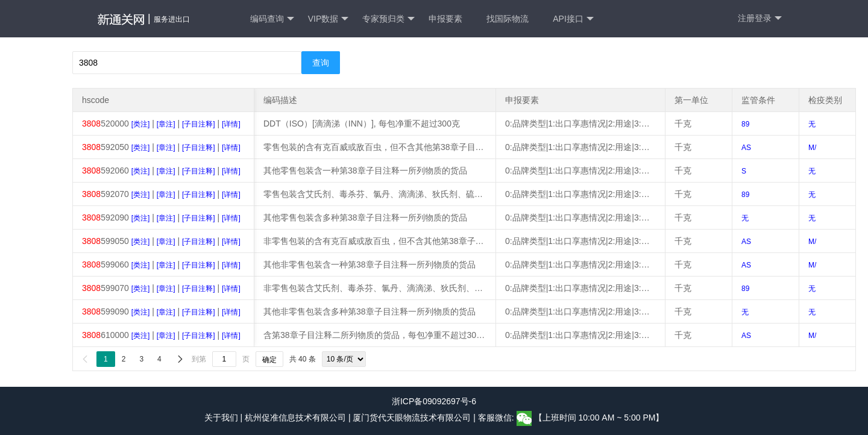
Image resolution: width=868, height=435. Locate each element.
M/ (812, 148)
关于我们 (221, 418)
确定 (269, 360)
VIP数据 (329, 19)
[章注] (166, 124)
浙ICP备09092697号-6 (434, 401)
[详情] (231, 124)
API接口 (573, 19)
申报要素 (445, 19)
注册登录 (760, 18)
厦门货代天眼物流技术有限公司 (413, 418)
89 (745, 124)
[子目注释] (199, 124)
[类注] (141, 124)
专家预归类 (388, 19)
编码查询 (272, 19)
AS (746, 148)
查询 (321, 63)
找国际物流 (508, 19)
